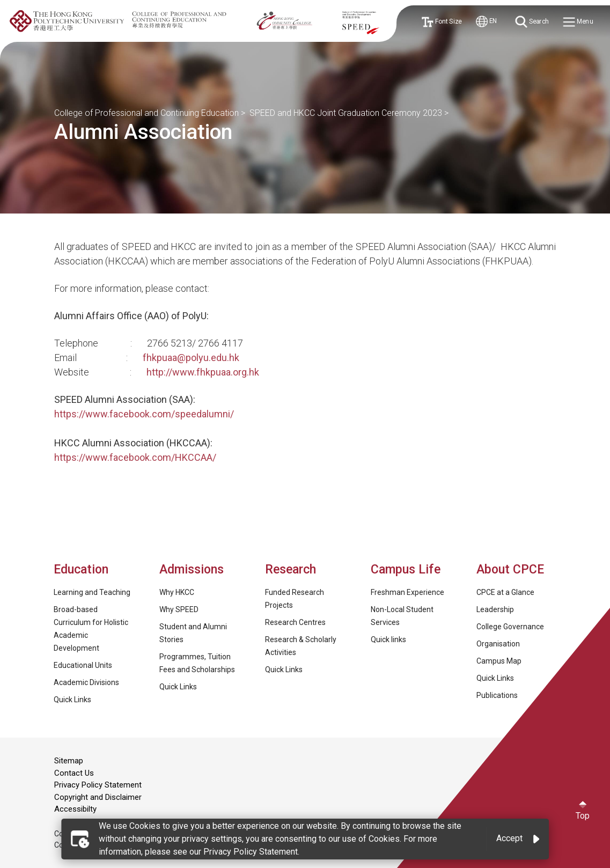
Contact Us (74, 773)
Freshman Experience (407, 592)
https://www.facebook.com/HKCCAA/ (135, 457)
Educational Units (83, 665)
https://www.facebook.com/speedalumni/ (144, 414)
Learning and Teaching (92, 592)
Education (81, 569)
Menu (578, 22)
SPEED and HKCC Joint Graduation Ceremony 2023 (346, 113)
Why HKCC (177, 592)
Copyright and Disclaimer (98, 797)
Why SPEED (179, 609)
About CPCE (510, 569)
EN (487, 22)
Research (291, 569)
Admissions (193, 569)
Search (532, 22)
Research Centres (295, 622)
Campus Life (406, 569)
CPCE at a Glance (505, 592)
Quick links (388, 639)
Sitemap (69, 761)
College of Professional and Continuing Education (146, 113)
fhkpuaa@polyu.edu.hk (191, 358)
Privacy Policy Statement (98, 785)
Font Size (441, 22)
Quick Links (72, 700)
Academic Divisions (86, 682)
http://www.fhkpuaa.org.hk (203, 372)
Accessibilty (75, 809)
